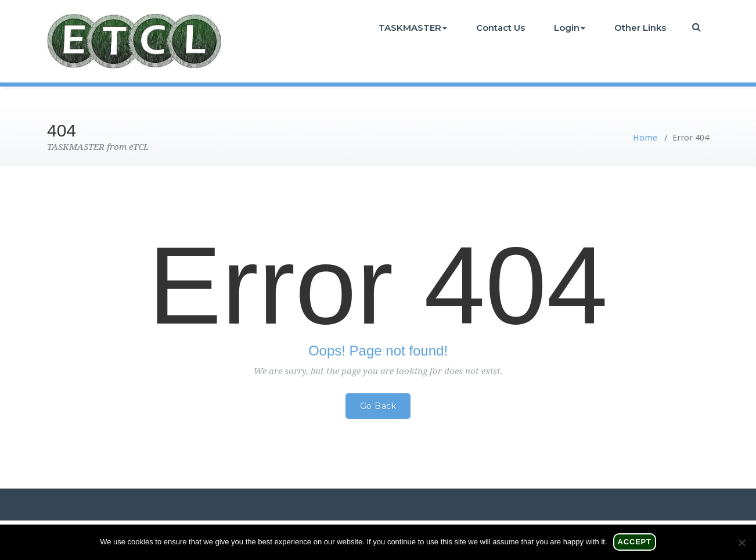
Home (645, 138)
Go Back (378, 406)
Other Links (640, 28)
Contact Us (501, 28)
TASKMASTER (413, 28)
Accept (635, 542)
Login (570, 28)
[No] (741, 543)
